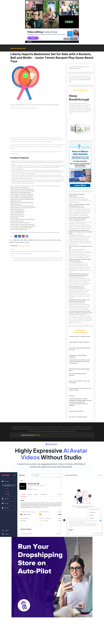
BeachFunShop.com (18, 48)
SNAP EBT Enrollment (16, 201)
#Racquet (17, 242)
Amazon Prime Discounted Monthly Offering (22, 219)
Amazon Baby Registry (17, 209)
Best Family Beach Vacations (77, 287)
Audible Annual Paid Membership (19, 188)
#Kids (50, 240)
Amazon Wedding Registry (18, 211)
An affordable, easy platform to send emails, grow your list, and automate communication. (79, 362)
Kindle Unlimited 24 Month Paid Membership (22, 191)
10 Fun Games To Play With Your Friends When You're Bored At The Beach (79, 218)
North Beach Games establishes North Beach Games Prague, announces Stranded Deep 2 (80, 232)
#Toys (27, 242)
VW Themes (37, 435)
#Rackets (12, 242)
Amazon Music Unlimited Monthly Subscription (23, 226)
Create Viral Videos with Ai (76, 411)
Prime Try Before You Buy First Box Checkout (22, 224)
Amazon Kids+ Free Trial (17, 221)
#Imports (40, 240)
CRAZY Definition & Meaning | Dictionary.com (77, 195)
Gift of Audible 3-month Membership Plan (22, 194)
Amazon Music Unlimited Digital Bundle (21, 228)
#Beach (26, 240)
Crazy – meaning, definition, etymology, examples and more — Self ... (79, 205)
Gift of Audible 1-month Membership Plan (22, 198)
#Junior (46, 240)
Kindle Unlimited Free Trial (17, 214)
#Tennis (23, 242)
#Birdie (31, 240)
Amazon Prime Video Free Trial (19, 229)
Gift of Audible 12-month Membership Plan (22, 189)
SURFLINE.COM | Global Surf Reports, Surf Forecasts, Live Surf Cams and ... (79, 301)
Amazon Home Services (17, 216)
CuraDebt (72, 396)
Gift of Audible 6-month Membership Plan (22, 196)
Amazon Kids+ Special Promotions (20, 223)
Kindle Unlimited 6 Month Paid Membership (22, 206)
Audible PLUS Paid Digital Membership (21, 193)
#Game (35, 240)
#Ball (22, 240)
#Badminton (16, 240)
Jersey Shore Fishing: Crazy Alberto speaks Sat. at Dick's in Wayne (80, 260)
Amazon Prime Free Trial (17, 213)
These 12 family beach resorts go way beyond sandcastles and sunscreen (79, 275)
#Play (59, 240)
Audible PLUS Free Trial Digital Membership (22, 203)
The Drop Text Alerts (16, 204)
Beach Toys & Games (24, 246)
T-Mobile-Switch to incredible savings (80, 336)
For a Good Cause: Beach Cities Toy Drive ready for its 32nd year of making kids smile (80, 312)
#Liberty (54, 240)
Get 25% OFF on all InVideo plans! (78, 417)
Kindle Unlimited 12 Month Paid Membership (22, 199)
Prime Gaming (14, 218)
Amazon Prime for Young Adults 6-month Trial (23, 208)
